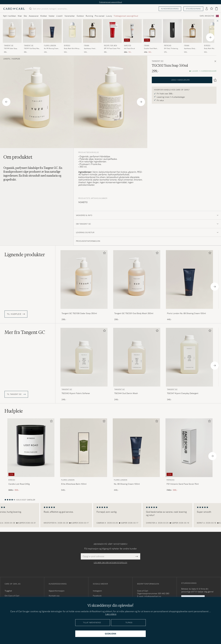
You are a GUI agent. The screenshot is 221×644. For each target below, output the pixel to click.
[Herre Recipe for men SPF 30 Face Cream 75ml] (112, 31)
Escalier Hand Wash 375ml (151, 49)
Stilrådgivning (193, 9)
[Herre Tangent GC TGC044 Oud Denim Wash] (137, 357)
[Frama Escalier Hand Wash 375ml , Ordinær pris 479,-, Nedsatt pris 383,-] (152, 36)
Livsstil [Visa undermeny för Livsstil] (59, 16)
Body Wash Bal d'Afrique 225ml (72, 49)
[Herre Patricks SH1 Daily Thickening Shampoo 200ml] (172, 31)
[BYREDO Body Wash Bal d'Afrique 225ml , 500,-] (72, 36)
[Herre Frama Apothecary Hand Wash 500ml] (92, 31)
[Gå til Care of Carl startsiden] (14, 9)
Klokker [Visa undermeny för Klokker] (44, 16)
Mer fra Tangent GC (25, 332)
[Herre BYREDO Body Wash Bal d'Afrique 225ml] (72, 31)
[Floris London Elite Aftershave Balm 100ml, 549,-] (84, 455)
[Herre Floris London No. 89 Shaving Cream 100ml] (52, 31)
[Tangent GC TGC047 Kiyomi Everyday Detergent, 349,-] (189, 364)
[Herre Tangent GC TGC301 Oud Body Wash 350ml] (32, 31)
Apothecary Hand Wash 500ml (90, 49)
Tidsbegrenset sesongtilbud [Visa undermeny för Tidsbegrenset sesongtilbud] (126, 16)
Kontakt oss (54, 596)
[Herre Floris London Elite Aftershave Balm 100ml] (84, 448)
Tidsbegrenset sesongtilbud (111, 2)
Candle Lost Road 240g (19, 484)
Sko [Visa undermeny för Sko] (25, 16)
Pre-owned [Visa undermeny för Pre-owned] (100, 16)
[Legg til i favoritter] (104, 253)
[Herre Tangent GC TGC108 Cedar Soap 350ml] (12, 31)
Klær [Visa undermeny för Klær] (20, 16)
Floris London (50, 46)
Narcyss (127, 46)
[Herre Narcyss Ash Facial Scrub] (132, 31)
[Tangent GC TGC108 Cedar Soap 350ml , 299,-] (12, 36)
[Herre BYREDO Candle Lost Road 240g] (31, 448)
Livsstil (7, 59)
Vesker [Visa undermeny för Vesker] (52, 16)
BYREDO (67, 46)
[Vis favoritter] (211, 9)
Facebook (97, 596)
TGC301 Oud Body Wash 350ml (32, 49)
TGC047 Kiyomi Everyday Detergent (183, 393)
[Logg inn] (207, 9)
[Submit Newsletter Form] (137, 556)
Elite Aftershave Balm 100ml (74, 484)
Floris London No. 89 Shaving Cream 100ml (186, 313)
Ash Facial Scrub (129, 48)
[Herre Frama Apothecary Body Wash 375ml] (192, 31)
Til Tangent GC (16, 394)
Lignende (25, 255)
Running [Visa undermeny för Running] (89, 16)
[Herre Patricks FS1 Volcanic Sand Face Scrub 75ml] (189, 448)
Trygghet (8, 591)
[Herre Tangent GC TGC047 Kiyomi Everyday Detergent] (189, 357)
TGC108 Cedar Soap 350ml (10, 49)
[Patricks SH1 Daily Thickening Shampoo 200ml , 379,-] (172, 36)
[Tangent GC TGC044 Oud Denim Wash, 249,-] (137, 364)
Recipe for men (110, 46)
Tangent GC (9, 46)
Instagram (97, 591)
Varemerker (70, 16)
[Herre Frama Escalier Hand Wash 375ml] (152, 31)
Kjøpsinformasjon (57, 591)
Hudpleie (16, 59)
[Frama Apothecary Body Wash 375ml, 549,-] (192, 36)
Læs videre (111, 614)
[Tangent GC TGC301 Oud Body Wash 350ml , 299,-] (32, 36)
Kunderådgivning (170, 9)
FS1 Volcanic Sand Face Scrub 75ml (183, 484)
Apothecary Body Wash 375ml (190, 49)
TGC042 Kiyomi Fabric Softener (76, 393)
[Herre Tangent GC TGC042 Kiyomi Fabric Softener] (84, 357)
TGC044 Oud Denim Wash (126, 393)
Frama (87, 46)
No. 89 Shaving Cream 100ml (51, 49)
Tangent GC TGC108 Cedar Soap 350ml (79, 313)
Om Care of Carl (12, 596)
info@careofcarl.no (153, 596)
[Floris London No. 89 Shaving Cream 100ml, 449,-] (52, 36)
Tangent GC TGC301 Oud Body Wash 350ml (134, 313)
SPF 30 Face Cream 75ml (112, 48)
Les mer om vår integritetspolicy (111, 563)
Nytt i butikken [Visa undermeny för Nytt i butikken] (10, 16)
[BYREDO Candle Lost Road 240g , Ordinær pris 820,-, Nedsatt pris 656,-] (31, 455)
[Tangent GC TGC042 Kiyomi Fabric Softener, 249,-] (84, 364)
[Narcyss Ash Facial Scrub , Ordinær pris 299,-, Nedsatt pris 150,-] (132, 36)
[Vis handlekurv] (216, 9)
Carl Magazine (207, 16)
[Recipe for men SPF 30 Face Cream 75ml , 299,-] (112, 36)
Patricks (168, 46)
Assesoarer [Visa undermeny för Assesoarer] (34, 16)
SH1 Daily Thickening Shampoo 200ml (171, 49)
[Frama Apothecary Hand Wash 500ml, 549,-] (92, 36)
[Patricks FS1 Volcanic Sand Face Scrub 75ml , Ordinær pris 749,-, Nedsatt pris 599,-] (189, 455)
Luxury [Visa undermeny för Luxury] (109, 16)
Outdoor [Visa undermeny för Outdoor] (80, 16)
